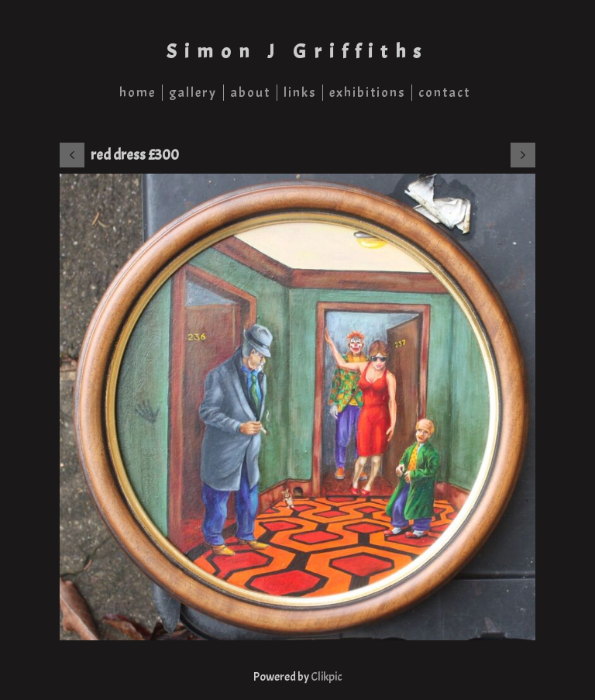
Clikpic (327, 677)
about (250, 93)
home (138, 93)
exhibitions (367, 93)
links (300, 93)
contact (444, 93)
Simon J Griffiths (297, 52)
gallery (193, 93)
